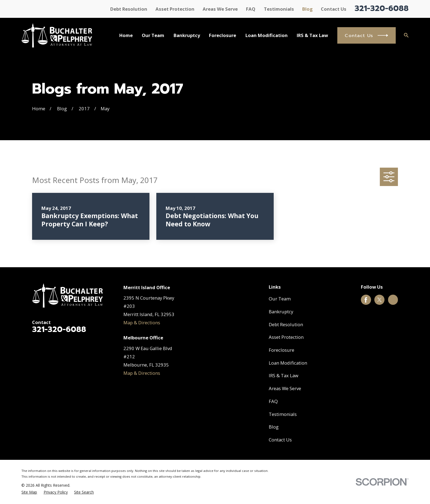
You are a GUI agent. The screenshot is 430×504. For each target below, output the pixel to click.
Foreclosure (282, 350)
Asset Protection (175, 9)
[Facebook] (366, 300)
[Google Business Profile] (393, 300)
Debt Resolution (129, 9)
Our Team (280, 299)
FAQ (251, 9)
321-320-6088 (382, 8)
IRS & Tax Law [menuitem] (312, 35)
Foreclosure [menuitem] (223, 35)
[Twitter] (380, 300)
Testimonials (279, 9)
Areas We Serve (220, 9)
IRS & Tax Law (284, 375)
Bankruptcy (281, 312)
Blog (307, 9)
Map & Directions (142, 323)
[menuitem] (29, 492)
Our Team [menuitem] (153, 35)
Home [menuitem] (126, 35)
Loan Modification (288, 363)
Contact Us (334, 9)
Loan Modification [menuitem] (267, 35)
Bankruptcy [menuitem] (187, 35)
